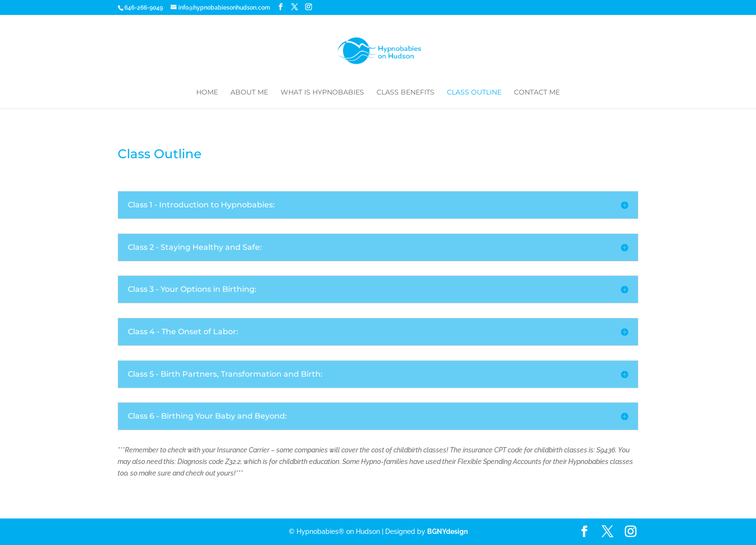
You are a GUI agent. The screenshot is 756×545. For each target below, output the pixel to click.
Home (207, 93)
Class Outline (474, 93)
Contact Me (537, 93)
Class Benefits (405, 93)
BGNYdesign (447, 531)
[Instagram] (309, 7)
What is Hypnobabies (322, 93)
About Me (249, 93)
